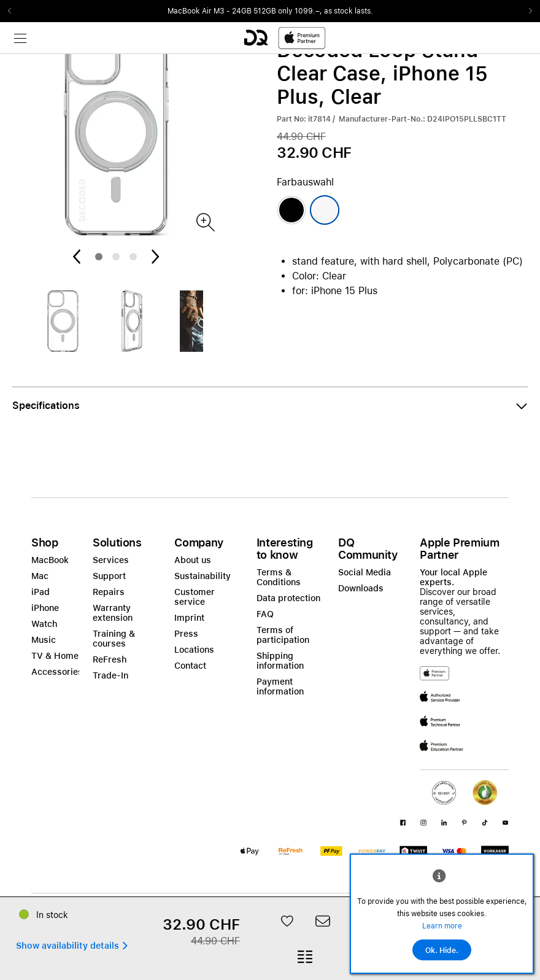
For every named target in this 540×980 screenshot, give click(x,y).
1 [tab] (99, 257)
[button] (270, 406)
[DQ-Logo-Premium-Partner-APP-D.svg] (285, 38)
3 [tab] (133, 257)
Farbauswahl (305, 182)
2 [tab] (116, 257)
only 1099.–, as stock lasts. (326, 11)
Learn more (442, 926)
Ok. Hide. (442, 951)
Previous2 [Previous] (13, 11)
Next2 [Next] (526, 11)
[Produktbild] (205, 221)
